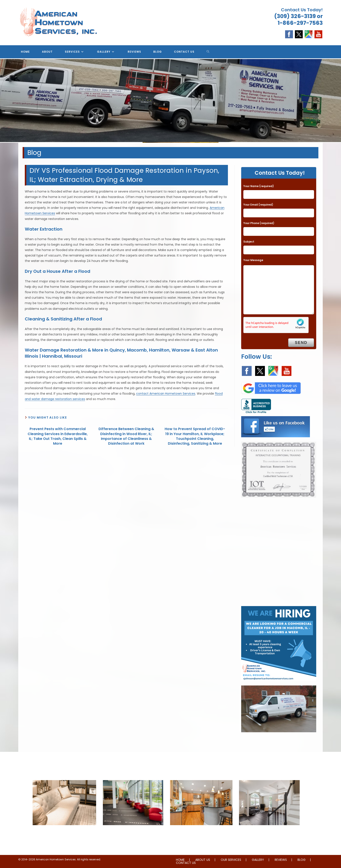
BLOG (302, 860)
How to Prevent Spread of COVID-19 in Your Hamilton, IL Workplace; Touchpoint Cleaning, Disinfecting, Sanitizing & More (195, 436)
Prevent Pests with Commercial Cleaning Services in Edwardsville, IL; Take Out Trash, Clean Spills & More (58, 436)
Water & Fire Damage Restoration (201, 834)
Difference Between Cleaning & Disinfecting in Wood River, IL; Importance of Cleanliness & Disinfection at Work (126, 436)
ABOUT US (203, 860)
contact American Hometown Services (166, 394)
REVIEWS (281, 860)
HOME (180, 860)
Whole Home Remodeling (269, 834)
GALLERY (258, 860)
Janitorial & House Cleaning (133, 834)
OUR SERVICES (231, 860)
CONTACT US (186, 863)
